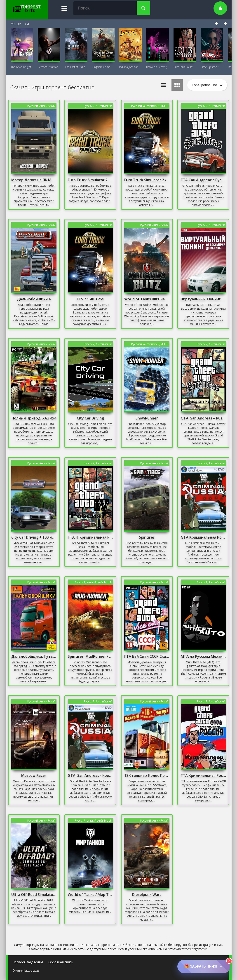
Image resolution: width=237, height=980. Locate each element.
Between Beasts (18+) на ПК (157, 67)
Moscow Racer (34, 775)
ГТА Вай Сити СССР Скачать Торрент (147, 656)
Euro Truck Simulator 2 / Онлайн (147, 180)
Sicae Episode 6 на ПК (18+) (212, 67)
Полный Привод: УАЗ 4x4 (34, 418)
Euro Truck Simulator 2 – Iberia (90, 180)
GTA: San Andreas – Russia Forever (203, 418)
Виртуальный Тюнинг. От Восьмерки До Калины (203, 299)
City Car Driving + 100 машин (34, 537)
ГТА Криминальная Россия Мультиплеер (203, 775)
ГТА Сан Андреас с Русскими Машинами (203, 180)
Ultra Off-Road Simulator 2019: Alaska (34, 895)
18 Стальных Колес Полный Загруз (147, 775)
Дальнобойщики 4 (34, 299)
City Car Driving (90, 418)
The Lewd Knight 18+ (22, 67)
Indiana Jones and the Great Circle (130, 67)
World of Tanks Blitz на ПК (147, 299)
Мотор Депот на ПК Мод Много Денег (34, 180)
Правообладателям (28, 962)
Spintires (147, 537)
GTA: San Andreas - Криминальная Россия (90, 775)
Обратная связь (61, 962)
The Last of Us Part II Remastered (76, 67)
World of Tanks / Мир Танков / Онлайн (90, 895)
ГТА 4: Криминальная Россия (90, 537)
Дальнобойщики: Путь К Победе (34, 656)
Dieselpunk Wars (147, 895)
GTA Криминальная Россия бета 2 (203, 537)
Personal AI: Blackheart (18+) (49, 67)
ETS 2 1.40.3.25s (90, 299)
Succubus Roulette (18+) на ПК (185, 67)
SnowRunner (147, 418)
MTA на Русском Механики (203, 656)
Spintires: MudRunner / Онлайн (90, 656)
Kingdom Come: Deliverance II (103, 67)
